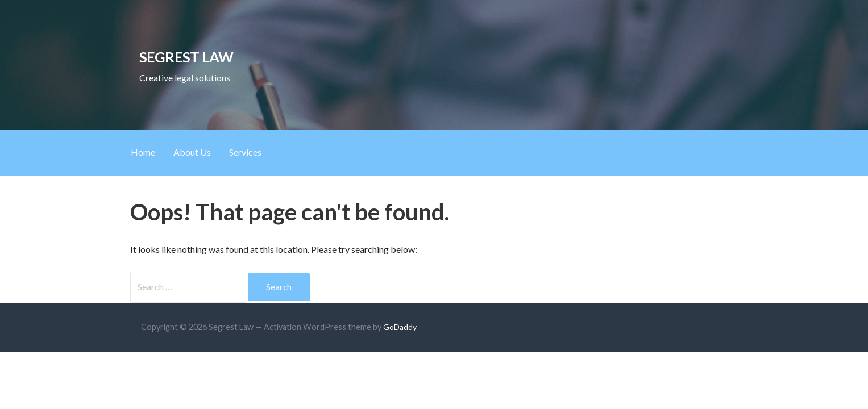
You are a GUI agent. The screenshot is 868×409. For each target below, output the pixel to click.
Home (143, 152)
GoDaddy (400, 327)
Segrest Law (186, 57)
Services (245, 152)
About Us (192, 152)
